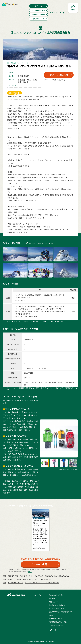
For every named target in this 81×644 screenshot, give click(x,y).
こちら (32, 218)
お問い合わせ (53, 12)
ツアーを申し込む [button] (59, 75)
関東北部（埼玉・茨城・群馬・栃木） (20, 576)
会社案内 (52, 598)
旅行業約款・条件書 (55, 619)
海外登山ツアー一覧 (39, 14)
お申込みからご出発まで (57, 605)
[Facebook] (64, 12)
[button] (73, 8)
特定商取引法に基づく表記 (58, 622)
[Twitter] (60, 12)
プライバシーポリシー (56, 625)
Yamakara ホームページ (18, 232)
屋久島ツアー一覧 (40, 19)
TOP (5, 576)
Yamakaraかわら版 (39, 10)
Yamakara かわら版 (55, 595)
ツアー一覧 (41, 6)
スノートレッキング (23, 63)
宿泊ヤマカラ (12, 579)
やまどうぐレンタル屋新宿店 (24, 295)
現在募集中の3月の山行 (16, 583)
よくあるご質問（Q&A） (57, 608)
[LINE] (69, 85)
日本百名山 (11, 63)
